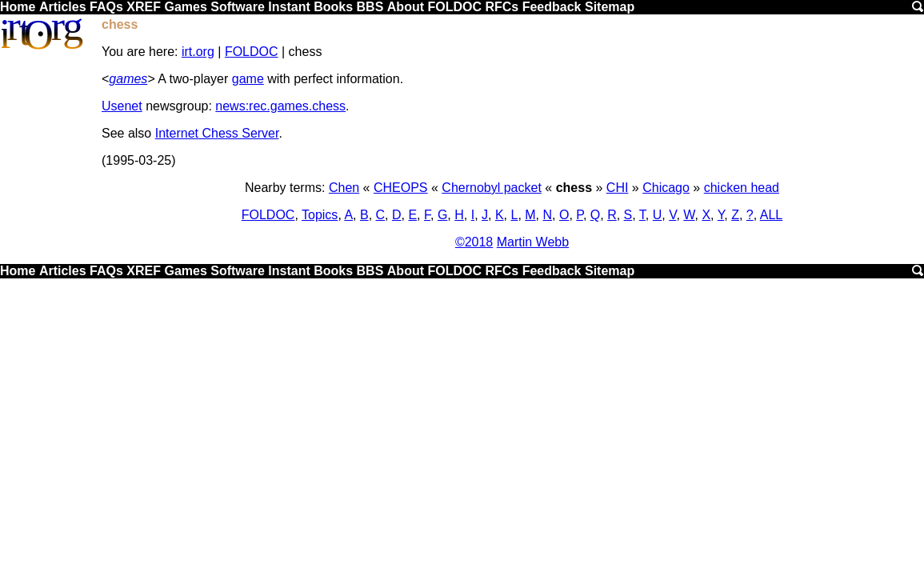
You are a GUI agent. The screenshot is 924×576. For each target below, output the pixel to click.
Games (185, 7)
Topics (320, 215)
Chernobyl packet (492, 188)
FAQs (106, 7)
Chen (344, 188)
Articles (63, 7)
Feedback (552, 7)
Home (18, 7)
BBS (370, 7)
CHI (618, 188)
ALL (771, 215)
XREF (144, 7)
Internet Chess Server (217, 133)
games (128, 79)
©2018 (474, 242)
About (406, 7)
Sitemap (610, 7)
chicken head (742, 188)
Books (333, 7)
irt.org (198, 52)
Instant (289, 7)
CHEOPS (401, 188)
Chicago (666, 188)
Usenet (122, 106)
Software (238, 7)
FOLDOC (454, 7)
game (248, 79)
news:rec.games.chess (280, 106)
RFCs (502, 7)
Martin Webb (533, 242)
